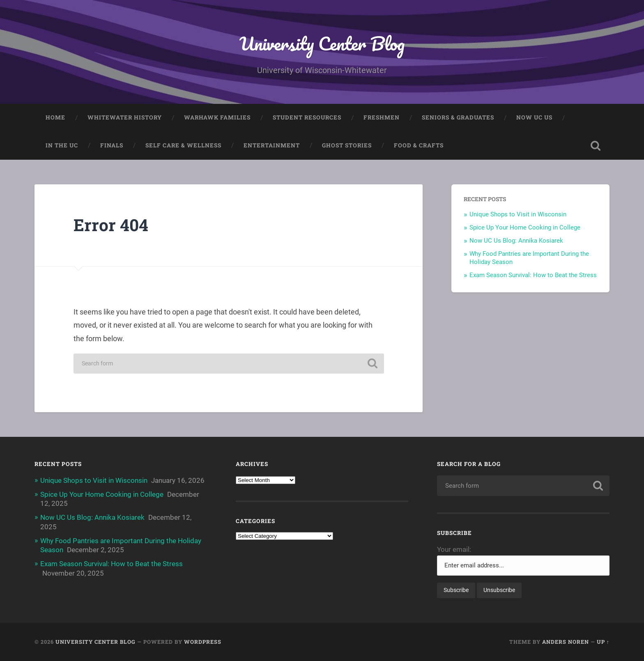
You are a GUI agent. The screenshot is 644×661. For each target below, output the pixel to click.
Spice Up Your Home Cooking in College (525, 227)
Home (55, 117)
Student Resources (307, 117)
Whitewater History (125, 117)
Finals (112, 145)
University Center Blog (322, 43)
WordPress (203, 642)
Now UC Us (534, 117)
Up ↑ (603, 642)
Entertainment (272, 145)
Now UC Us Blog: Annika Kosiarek (516, 241)
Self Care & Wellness (183, 145)
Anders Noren (566, 642)
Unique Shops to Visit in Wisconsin (518, 214)
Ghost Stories (347, 145)
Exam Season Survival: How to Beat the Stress (533, 275)
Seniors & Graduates (458, 117)
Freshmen (382, 117)
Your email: (454, 549)
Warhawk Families (217, 117)
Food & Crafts (419, 145)
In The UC (62, 145)
